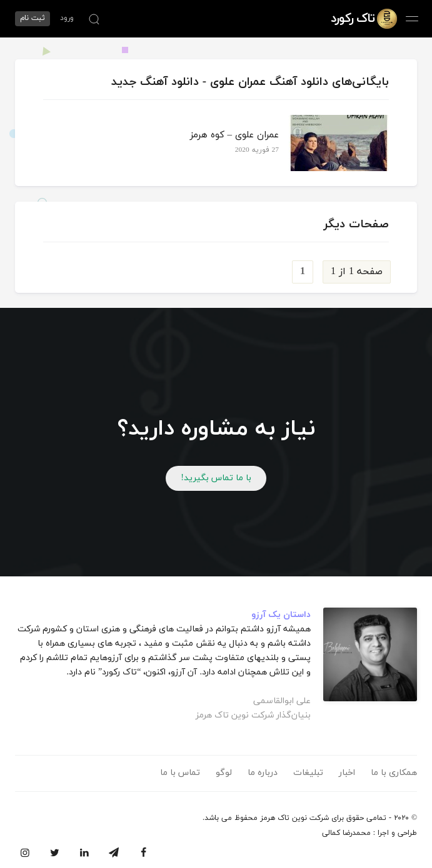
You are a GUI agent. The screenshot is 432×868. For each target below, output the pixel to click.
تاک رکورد (353, 19)
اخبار (347, 773)
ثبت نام (33, 18)
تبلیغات (308, 773)
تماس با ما (180, 773)
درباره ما (263, 773)
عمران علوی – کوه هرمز (235, 135)
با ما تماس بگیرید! (216, 478)
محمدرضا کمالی (346, 833)
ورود (67, 18)
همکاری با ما (394, 773)
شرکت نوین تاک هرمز (294, 818)
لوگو (224, 773)
